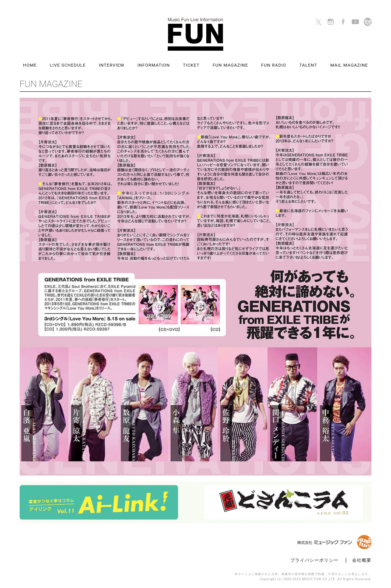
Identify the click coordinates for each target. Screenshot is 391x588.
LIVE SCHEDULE (68, 65)
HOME (30, 65)
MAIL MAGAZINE (349, 65)
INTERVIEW (112, 65)
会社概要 (362, 560)
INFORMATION (154, 65)
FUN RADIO (274, 65)
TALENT (308, 65)
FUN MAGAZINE (230, 65)
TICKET (191, 65)
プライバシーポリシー (314, 560)
